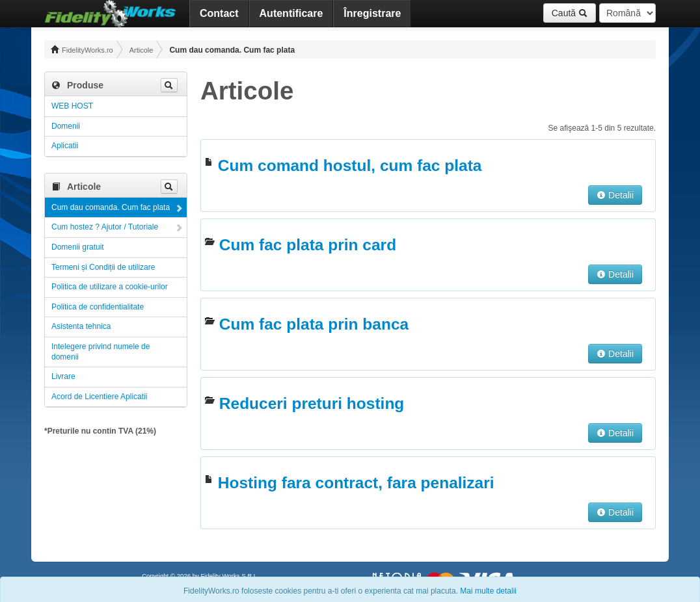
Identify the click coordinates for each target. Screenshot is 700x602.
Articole (141, 50)
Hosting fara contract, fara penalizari (356, 483)
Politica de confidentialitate (98, 307)
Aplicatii (65, 146)
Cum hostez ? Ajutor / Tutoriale (105, 227)
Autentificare (291, 13)
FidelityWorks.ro (82, 49)
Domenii (66, 126)
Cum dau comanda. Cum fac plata (111, 207)
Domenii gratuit (78, 247)
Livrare (63, 376)
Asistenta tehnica (81, 326)
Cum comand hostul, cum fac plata (350, 165)
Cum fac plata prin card (308, 245)
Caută (570, 13)
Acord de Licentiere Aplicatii (99, 397)
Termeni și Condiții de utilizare (103, 267)
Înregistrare (372, 13)
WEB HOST (72, 106)
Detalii (615, 195)
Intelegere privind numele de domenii (101, 352)
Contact (219, 13)
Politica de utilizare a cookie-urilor (110, 287)
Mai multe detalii (488, 591)
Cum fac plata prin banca (314, 324)
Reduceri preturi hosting (312, 403)
